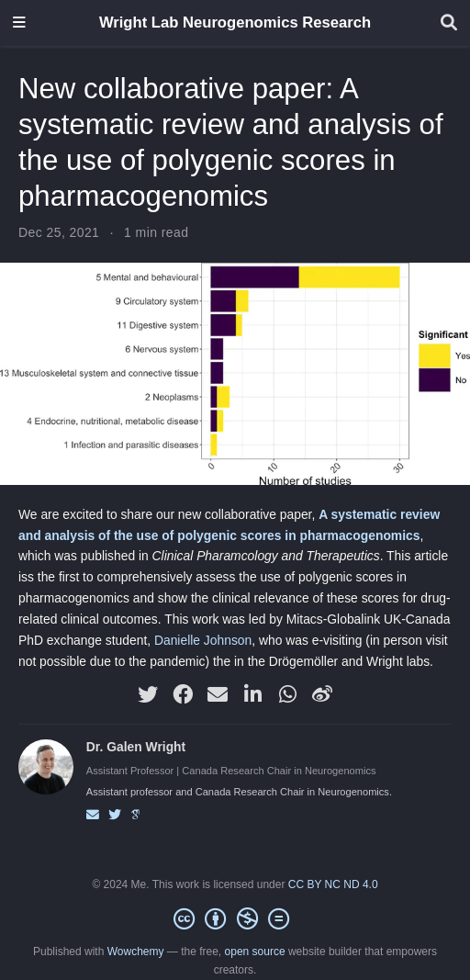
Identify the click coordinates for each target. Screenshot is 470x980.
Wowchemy (136, 952)
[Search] (449, 23)
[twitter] (148, 694)
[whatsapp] (287, 694)
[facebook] (183, 694)
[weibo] (322, 694)
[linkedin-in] (252, 694)
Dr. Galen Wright (136, 747)
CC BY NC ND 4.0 (333, 884)
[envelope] (218, 694)
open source (255, 952)
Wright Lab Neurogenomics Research (235, 23)
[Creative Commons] (235, 919)
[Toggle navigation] (19, 23)
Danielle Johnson (203, 640)
